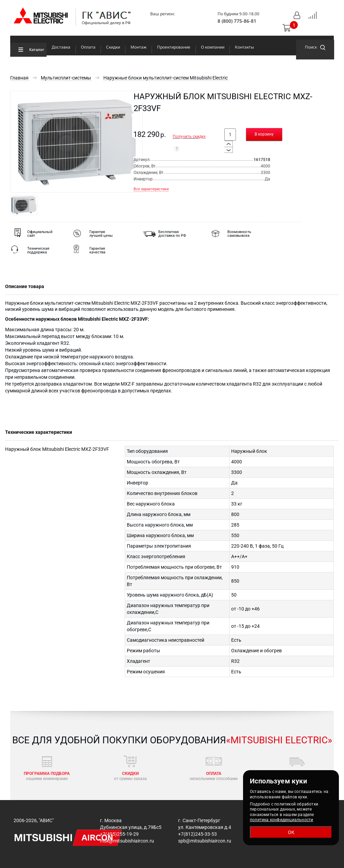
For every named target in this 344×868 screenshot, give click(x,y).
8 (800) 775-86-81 (237, 21)
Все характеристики (151, 189)
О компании (213, 47)
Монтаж (139, 47)
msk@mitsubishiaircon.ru (127, 841)
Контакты (244, 47)
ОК (291, 832)
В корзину (264, 134)
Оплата (88, 47)
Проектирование (174, 47)
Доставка (61, 47)
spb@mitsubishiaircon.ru (205, 841)
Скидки (113, 47)
